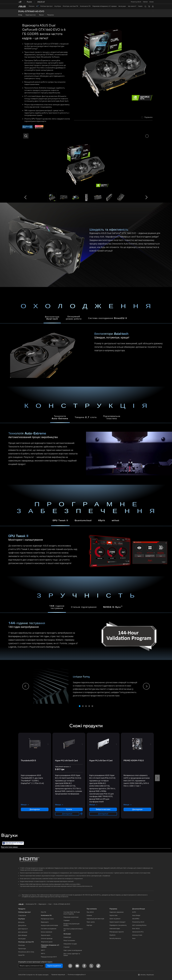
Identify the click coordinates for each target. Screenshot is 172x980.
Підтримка (51, 15)
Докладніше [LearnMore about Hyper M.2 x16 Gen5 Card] (67, 814)
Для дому (21, 922)
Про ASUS (90, 912)
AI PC (134, 912)
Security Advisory (115, 938)
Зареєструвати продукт (117, 922)
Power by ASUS (136, 2)
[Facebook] (84, 966)
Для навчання (23, 932)
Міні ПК (43, 912)
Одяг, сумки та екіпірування (73, 950)
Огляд (20, 15)
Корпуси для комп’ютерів (49, 925)
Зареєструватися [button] (54, 966)
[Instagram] (70, 966)
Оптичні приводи (47, 939)
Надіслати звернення (116, 912)
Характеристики (31, 15)
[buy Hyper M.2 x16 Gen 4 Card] (101, 761)
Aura (134, 938)
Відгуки (41, 15)
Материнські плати (47, 919)
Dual (50, 904)
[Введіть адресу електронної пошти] (31, 966)
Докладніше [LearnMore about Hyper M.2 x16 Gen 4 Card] (103, 814)
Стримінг (67, 947)
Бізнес (152, 2)
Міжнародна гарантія (117, 932)
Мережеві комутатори (71, 917)
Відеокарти (45, 922)
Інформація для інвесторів (95, 919)
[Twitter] (91, 966)
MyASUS (112, 935)
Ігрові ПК (21, 955)
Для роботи (22, 926)
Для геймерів (23, 935)
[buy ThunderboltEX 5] (28, 761)
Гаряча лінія (113, 915)
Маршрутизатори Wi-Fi (49, 957)
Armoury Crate (137, 935)
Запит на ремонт (115, 919)
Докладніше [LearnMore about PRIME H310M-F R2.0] (137, 809)
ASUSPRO (136, 919)
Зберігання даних (47, 942)
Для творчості (23, 929)
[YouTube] (77, 966)
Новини (89, 915)
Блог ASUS (136, 929)
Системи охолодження (49, 929)
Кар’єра (89, 925)
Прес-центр (91, 922)
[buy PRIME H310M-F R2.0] (134, 761)
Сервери (67, 920)
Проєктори (22, 949)
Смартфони (22, 916)
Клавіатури (67, 937)
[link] (22, 6)
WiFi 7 (43, 950)
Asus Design (136, 915)
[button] (145, 2)
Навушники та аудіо (70, 944)
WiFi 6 (43, 954)
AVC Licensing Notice (139, 925)
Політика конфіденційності (77, 975)
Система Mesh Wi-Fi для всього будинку (72, 913)
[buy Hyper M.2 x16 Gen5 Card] (66, 761)
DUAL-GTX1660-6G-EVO (31, 11)
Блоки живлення (47, 932)
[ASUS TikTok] (98, 966)
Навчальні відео (115, 929)
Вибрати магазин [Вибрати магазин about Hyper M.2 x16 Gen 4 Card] (103, 809)
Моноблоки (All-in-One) (26, 952)
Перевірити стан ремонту (118, 925)
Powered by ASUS (138, 922)
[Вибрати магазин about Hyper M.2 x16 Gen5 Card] (81, 814)
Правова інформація (58, 975)
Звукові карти (46, 935)
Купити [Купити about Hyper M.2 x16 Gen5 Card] (69, 809)
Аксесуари (22, 939)
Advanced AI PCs (138, 932)
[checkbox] (147, 117)
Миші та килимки (69, 941)
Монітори (21, 945)
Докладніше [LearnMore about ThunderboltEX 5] (35, 809)
